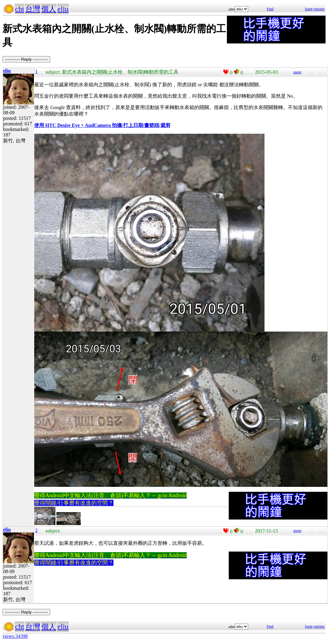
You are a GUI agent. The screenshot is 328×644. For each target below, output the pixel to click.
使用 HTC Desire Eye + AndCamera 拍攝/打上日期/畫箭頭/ (97, 125)
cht (20, 9)
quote (297, 72)
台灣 (33, 9)
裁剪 (166, 125)
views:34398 (15, 636)
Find (270, 9)
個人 (49, 9)
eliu (63, 9)
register (319, 9)
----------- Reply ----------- (26, 59)
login (309, 9)
